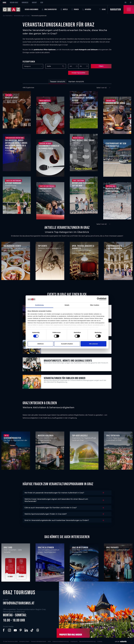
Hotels (64, 9)
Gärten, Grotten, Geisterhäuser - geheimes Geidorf (83, 98)
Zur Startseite (7, 16)
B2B (42, 2)
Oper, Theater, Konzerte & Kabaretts (83, 247)
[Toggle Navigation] (121, 9)
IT (131, 2)
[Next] (110, 88)
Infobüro (87, 9)
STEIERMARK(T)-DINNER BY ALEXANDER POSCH (49, 147)
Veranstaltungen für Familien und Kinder (65, 378)
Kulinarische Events (12, 246)
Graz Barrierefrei (49, 9)
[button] (4, 630)
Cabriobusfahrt (45, 189)
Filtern (101, 66)
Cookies (109, 641)
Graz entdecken (113, 436)
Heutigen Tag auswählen (78, 73)
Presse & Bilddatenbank (41, 641)
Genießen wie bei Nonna (115, 103)
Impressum (81, 641)
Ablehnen (41, 344)
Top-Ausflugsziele (80, 436)
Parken (75, 9)
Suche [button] (103, 9)
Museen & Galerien (46, 436)
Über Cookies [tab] (95, 305)
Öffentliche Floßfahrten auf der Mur (83, 184)
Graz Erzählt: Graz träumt (83, 140)
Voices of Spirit (12, 98)
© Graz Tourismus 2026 (10, 641)
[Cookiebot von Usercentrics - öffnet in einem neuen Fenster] (98, 299)
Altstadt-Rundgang (13, 183)
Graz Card (8, 547)
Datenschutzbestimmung (66, 641)
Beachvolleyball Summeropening (113, 190)
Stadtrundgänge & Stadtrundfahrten (114, 247)
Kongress (25, 2)
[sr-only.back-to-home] (13, 9)
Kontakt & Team (26, 641)
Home (5, 2)
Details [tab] (67, 305)
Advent (34, 2)
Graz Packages (112, 547)
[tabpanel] (67, 156)
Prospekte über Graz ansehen (70, 635)
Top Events (42, 246)
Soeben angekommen (31, 9)
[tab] (58, 82)
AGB (53, 641)
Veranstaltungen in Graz (22, 16)
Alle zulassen (93, 344)
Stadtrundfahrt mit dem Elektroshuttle (116, 145)
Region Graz (14, 2)
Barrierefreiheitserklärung (96, 641)
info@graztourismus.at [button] (19, 603)
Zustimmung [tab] (39, 305)
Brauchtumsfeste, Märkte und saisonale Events (68, 361)
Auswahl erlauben (67, 344)
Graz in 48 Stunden (80, 547)
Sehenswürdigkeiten (12, 438)
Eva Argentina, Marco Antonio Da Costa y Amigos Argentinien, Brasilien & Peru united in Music (16, 144)
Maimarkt (43, 103)
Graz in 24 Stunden (46, 547)
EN (126, 2)
